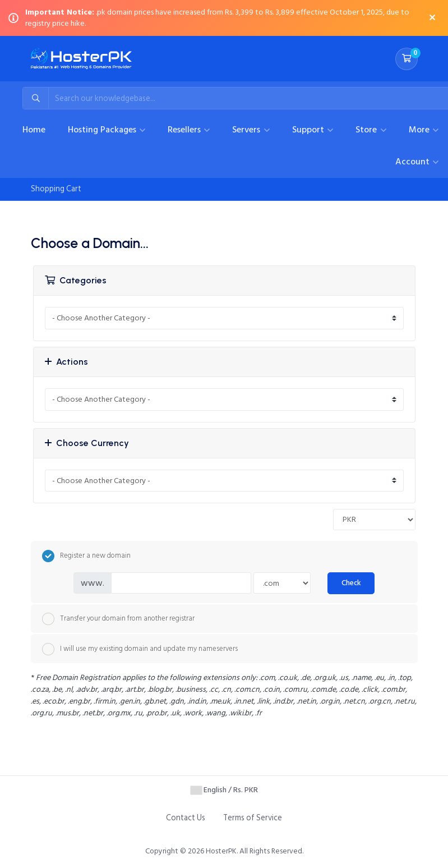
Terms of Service (253, 818)
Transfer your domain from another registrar (118, 619)
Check (351, 583)
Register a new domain (86, 556)
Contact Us (186, 818)
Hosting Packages (103, 130)
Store (367, 130)
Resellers (185, 130)
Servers (247, 130)
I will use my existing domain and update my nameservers (140, 649)
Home (34, 130)
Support (309, 130)
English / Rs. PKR (224, 790)
